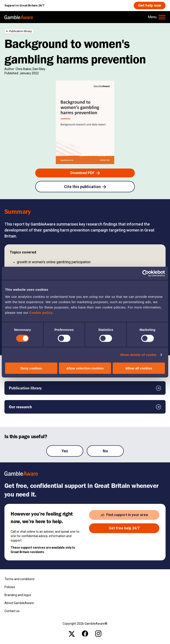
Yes (65, 451)
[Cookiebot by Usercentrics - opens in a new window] (146, 273)
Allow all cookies (139, 368)
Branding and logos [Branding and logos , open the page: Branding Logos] (18, 595)
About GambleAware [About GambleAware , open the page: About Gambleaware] (19, 603)
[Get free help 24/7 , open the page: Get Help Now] (124, 528)
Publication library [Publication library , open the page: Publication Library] (20, 31)
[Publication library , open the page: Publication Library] (85, 388)
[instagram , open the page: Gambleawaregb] (98, 634)
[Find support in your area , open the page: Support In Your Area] (124, 515)
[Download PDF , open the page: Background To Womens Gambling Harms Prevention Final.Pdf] (85, 173)
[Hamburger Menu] (157, 17)
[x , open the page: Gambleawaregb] (72, 634)
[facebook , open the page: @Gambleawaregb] (85, 634)
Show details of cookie (138, 355)
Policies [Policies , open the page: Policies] (10, 587)
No (105, 451)
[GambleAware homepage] (19, 17)
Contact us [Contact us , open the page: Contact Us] (12, 611)
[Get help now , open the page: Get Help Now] (149, 6)
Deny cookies (31, 368)
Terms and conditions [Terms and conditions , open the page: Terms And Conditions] (19, 579)
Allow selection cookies (85, 368)
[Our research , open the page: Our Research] (85, 407)
